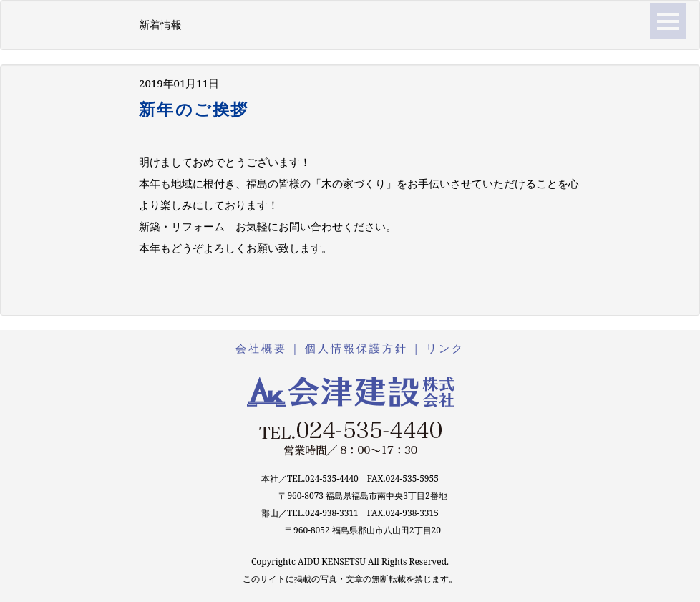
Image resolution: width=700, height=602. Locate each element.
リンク (445, 348)
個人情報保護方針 (356, 348)
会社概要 (261, 348)
